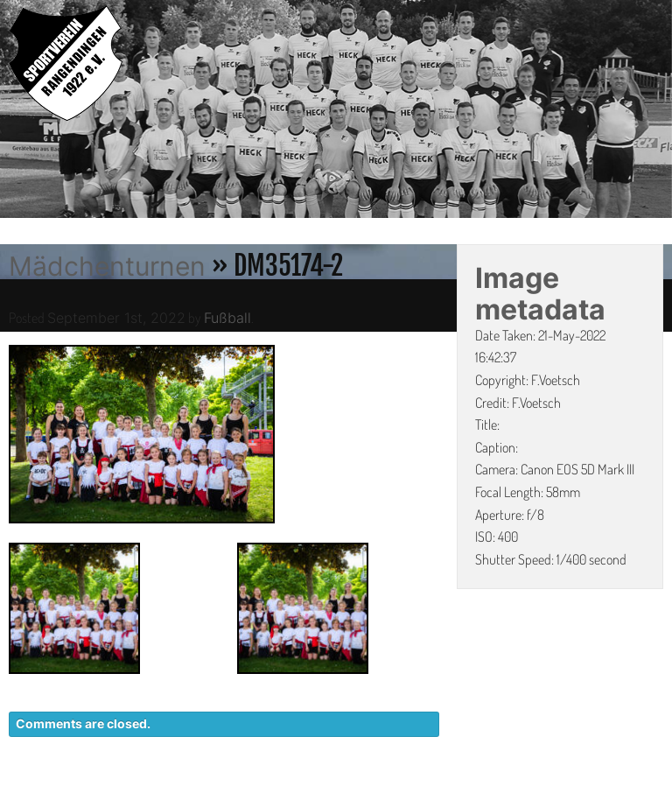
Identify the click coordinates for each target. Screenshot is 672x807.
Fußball (227, 318)
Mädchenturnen (107, 266)
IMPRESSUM (563, 798)
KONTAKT (344, 798)
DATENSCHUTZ (450, 798)
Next (659, 112)
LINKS (644, 798)
